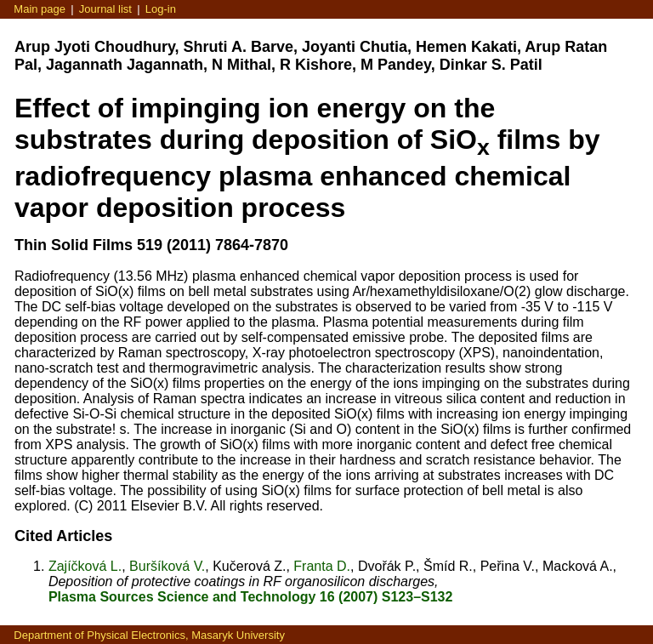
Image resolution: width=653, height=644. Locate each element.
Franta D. (322, 566)
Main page (40, 9)
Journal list (105, 9)
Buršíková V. (167, 566)
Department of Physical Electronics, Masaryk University (149, 635)
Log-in (161, 9)
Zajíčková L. (85, 566)
